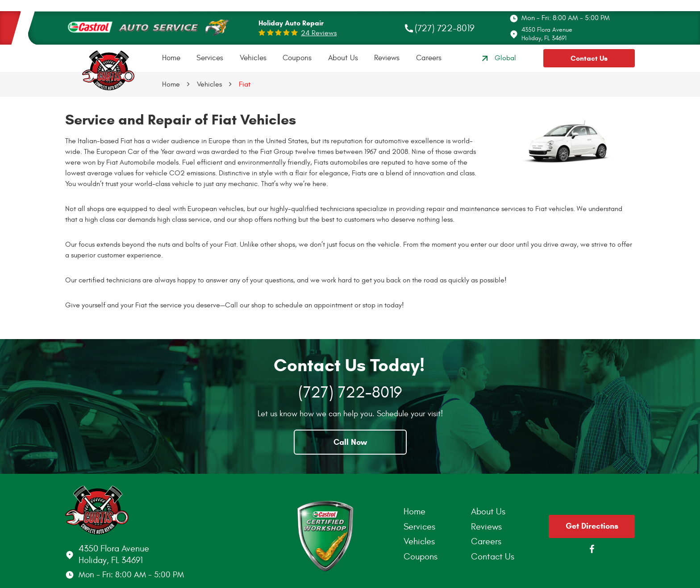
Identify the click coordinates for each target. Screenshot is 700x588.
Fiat (245, 84)
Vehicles (253, 58)
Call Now (350, 442)
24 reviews (319, 33)
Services (210, 58)
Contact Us (589, 58)
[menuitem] (171, 58)
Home (171, 58)
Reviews (387, 58)
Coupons (297, 58)
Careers (429, 58)
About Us (343, 58)
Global (498, 58)
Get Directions (592, 526)
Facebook (592, 549)
